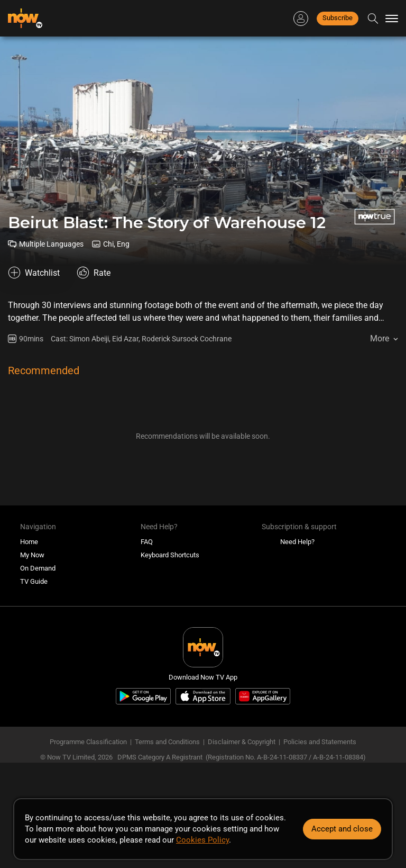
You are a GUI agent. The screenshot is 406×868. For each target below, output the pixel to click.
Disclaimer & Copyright (242, 742)
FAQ (147, 542)
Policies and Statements (320, 742)
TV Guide (34, 581)
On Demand (38, 568)
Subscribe (338, 18)
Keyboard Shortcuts (170, 555)
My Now (32, 555)
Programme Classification (88, 742)
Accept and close (342, 829)
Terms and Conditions (167, 742)
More (380, 338)
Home (29, 542)
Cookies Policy (202, 840)
